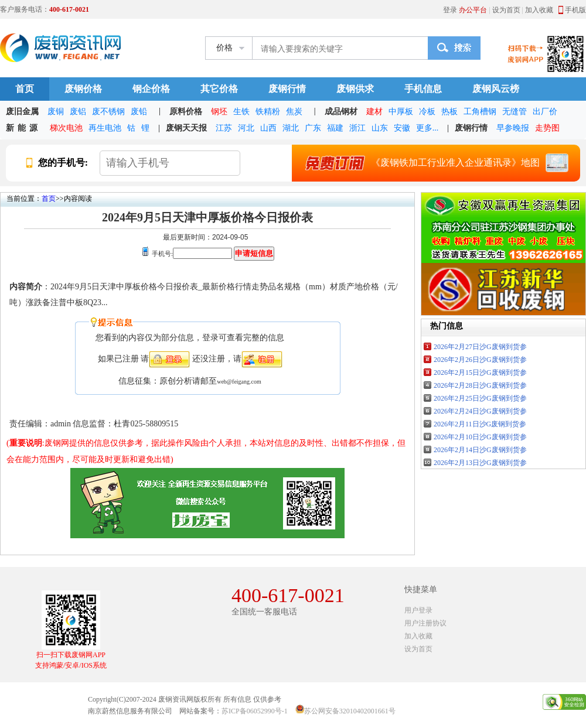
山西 (268, 128)
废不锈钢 (108, 112)
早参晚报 (513, 128)
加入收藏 (539, 10)
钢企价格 (151, 89)
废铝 (78, 112)
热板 (449, 112)
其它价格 (219, 89)
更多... (427, 128)
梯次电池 (66, 128)
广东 (313, 128)
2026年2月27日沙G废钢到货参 (480, 347)
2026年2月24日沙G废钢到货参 (480, 411)
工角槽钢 (480, 112)
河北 (246, 128)
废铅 (139, 112)
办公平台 (473, 10)
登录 (450, 10)
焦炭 (294, 112)
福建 (335, 128)
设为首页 (506, 10)
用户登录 (418, 610)
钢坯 (219, 112)
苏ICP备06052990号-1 (255, 711)
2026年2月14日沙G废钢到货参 (480, 450)
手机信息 (423, 89)
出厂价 (545, 112)
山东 (380, 128)
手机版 (575, 10)
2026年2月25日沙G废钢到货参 (480, 398)
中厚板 (401, 112)
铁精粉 (268, 112)
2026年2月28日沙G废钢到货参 (480, 385)
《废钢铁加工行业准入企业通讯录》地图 (433, 163)
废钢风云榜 (496, 89)
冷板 (427, 112)
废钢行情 (287, 89)
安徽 (402, 128)
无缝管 (515, 112)
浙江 (357, 128)
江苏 (224, 128)
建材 (374, 112)
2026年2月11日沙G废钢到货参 (480, 424)
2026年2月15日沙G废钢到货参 (480, 372)
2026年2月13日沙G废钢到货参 (480, 463)
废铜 (56, 112)
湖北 (291, 128)
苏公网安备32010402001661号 (350, 711)
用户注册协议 (425, 623)
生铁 (241, 112)
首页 (25, 89)
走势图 (547, 128)
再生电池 (105, 128)
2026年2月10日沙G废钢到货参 (480, 437)
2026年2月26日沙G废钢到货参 (480, 360)
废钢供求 (355, 89)
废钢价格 (83, 89)
